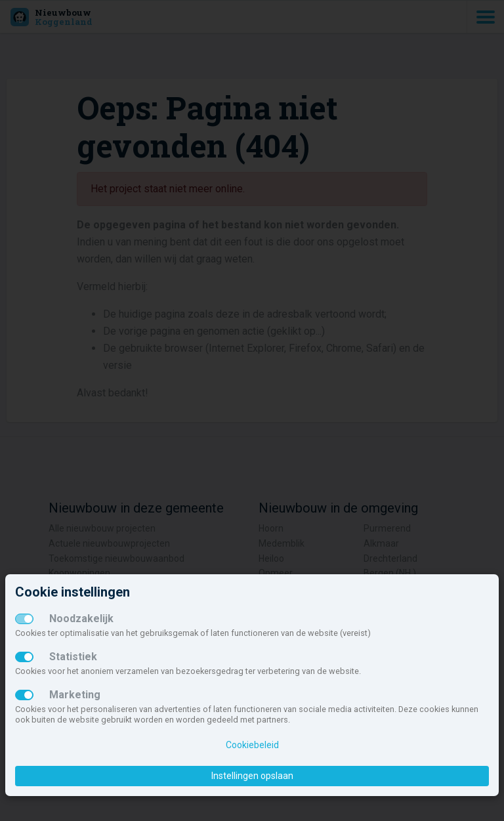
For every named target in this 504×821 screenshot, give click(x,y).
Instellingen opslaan (252, 776)
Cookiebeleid (252, 745)
